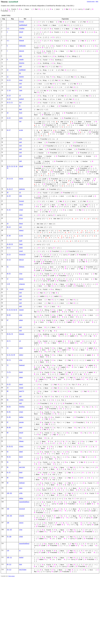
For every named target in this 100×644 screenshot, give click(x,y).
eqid (20, 66)
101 (11, 493)
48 (10, 236)
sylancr (21, 446)
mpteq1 (21, 230)
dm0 (20, 109)
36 (12, 179)
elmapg (21, 441)
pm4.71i (22, 391)
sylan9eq (22, 28)
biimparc (22, 267)
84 (8, 407)
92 (12, 446)
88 (10, 427)
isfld (20, 56)
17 (8, 90)
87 (8, 422)
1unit (21, 90)
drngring (22, 63)
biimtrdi (21, 40)
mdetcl (21, 355)
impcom (22, 51)
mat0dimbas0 (23, 25)
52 (8, 254)
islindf (21, 166)
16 (8, 96)
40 (8, 274)
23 (8, 118)
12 (8, 70)
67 (8, 320)
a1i (20, 192)
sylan (21, 274)
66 (10, 315)
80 (8, 391)
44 (8, 248)
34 (16, 166)
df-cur (21, 218)
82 (8, 400)
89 (8, 433)
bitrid (21, 472)
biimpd (21, 478)
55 (8, 267)
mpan (21, 80)
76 (10, 372)
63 (12, 310)
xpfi (20, 396)
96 (8, 467)
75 (8, 365)
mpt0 (21, 241)
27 (10, 130)
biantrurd (22, 365)
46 (8, 227)
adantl (21, 452)
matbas (21, 417)
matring (21, 77)
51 (10, 248)
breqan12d (22, 254)
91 (8, 446)
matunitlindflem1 (24, 502)
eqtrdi (21, 248)
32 (12, 166)
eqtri (21, 227)
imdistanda (22, 46)
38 (8, 192)
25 (10, 118)
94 (10, 457)
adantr (21, 320)
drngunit (22, 334)
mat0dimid (22, 70)
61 (8, 310)
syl (20, 96)
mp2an (21, 179)
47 (8, 236)
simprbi (21, 289)
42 (10, 210)
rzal (20, 121)
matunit (21, 310)
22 (8, 196)
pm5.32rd (22, 467)
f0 (20, 106)
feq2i (21, 113)
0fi (20, 73)
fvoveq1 (22, 22)
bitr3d (21, 457)
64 (14, 310)
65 (16, 310)
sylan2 (21, 210)
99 (8, 483)
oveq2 (21, 251)
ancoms (21, 422)
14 (8, 80)
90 (8, 457)
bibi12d (21, 260)
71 (10, 341)
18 (10, 90)
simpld (21, 388)
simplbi (21, 59)
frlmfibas (22, 407)
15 (10, 80)
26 (8, 189)
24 (8, 113)
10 (8, 102)
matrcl (21, 384)
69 (8, 334)
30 (8, 166)
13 (8, 99)
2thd (20, 196)
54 (10, 260)
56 (10, 274)
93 (8, 452)
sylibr (21, 493)
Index (97, 1)
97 (10, 472)
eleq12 (21, 204)
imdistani (22, 483)
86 (8, 427)
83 (8, 412)
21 (12, 102)
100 (8, 493)
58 (9, 284)
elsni (21, 37)
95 (8, 462)
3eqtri (21, 244)
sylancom (22, 284)
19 (10, 96)
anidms (21, 400)
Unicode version (91, 1)
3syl (20, 102)
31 (10, 166)
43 (8, 260)
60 (8, 315)
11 (10, 102)
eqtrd (21, 427)
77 (8, 377)
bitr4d (21, 372)
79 (8, 388)
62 (10, 310)
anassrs (21, 279)
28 (10, 189)
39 (10, 196)
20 (10, 99)
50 (12, 244)
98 (8, 478)
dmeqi (21, 223)
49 (10, 244)
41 (8, 210)
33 (14, 166)
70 (12, 334)
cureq (21, 215)
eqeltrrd (21, 99)
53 (10, 254)
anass (21, 488)
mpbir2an (22, 189)
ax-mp (21, 130)
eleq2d (21, 32)
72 (8, 348)
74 (10, 360)
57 (8, 279)
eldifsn (21, 498)
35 (8, 168)
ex (20, 462)
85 (10, 412)
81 (8, 472)
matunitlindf (13, 2)
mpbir (21, 118)
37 (12, 189)
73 (8, 372)
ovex (21, 139)
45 (8, 244)
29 (8, 179)
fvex (20, 438)
